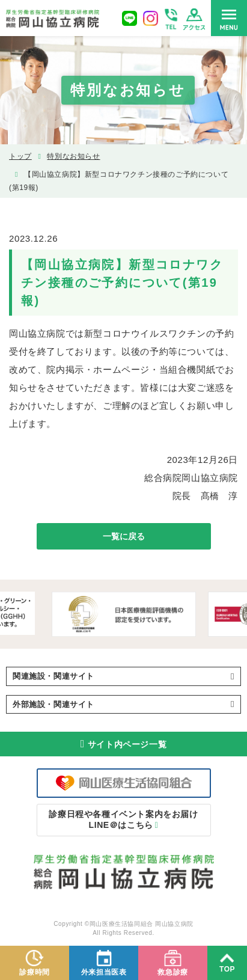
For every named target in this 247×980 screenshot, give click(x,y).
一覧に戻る (124, 536)
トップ (20, 156)
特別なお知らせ (73, 156)
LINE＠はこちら (123, 819)
